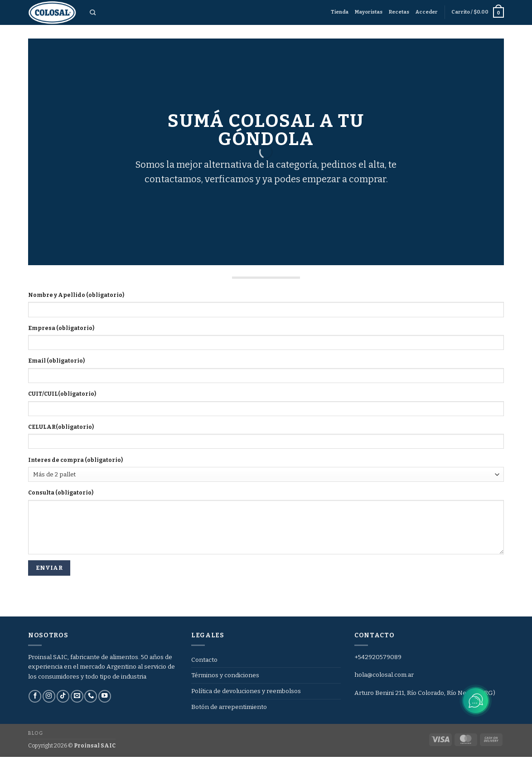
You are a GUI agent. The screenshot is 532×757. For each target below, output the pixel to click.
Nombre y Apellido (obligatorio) (76, 295)
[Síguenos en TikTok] (63, 696)
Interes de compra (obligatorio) (75, 460)
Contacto (204, 660)
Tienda (340, 12)
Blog (35, 733)
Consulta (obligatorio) (61, 493)
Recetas (399, 12)
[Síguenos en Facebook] (35, 696)
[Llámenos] (91, 696)
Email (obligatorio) (56, 361)
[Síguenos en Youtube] (105, 696)
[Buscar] (93, 13)
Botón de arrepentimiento (229, 707)
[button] (427, 12)
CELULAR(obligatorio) (61, 427)
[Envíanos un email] (77, 696)
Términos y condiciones (225, 675)
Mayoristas (369, 12)
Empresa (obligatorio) (61, 328)
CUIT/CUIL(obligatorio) (62, 394)
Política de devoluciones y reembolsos (246, 691)
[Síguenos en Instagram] (49, 696)
